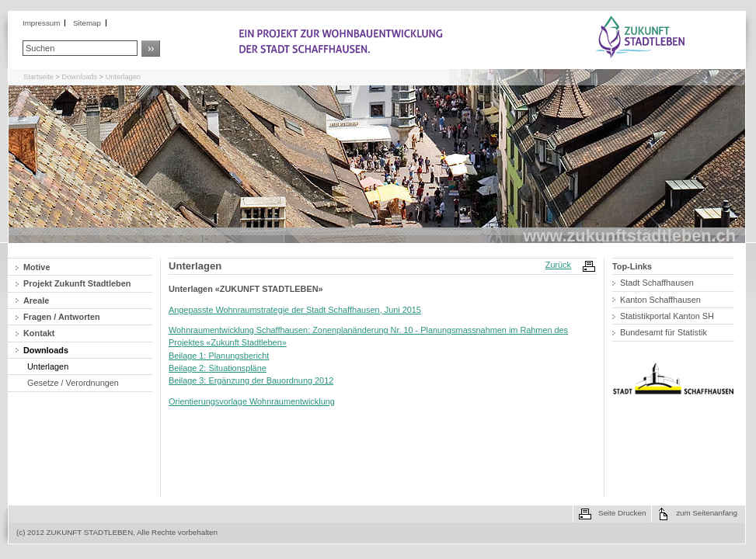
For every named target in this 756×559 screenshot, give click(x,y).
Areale (36, 300)
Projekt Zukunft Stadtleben (77, 283)
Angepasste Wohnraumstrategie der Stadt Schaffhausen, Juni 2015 (295, 310)
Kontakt (39, 333)
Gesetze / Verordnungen (73, 383)
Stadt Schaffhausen (657, 283)
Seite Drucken (622, 513)
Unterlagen (123, 77)
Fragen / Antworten (62, 317)
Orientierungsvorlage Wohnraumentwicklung (252, 401)
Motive (37, 267)
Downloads (80, 77)
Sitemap (87, 23)
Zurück (558, 265)
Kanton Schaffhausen (660, 300)
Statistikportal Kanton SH (667, 316)
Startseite (38, 77)
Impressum (41, 23)
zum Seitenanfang (707, 513)
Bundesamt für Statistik (664, 332)
